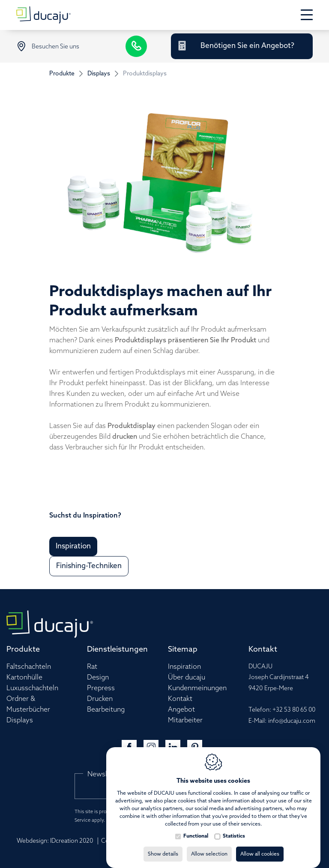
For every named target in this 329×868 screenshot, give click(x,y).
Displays (99, 74)
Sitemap (183, 650)
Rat (92, 667)
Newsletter (105, 774)
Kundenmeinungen (197, 688)
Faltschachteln (29, 667)
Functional (196, 828)
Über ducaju (187, 678)
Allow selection (209, 846)
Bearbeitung (106, 710)
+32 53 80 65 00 (294, 710)
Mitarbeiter (185, 720)
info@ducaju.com (292, 721)
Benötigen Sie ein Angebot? (247, 46)
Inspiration (184, 667)
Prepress (101, 688)
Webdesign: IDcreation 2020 (55, 841)
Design (98, 678)
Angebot (181, 710)
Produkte (62, 74)
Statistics (234, 828)
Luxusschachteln (32, 688)
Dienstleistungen (117, 650)
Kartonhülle (24, 678)
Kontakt (180, 699)
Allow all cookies (260, 846)
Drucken (100, 699)
